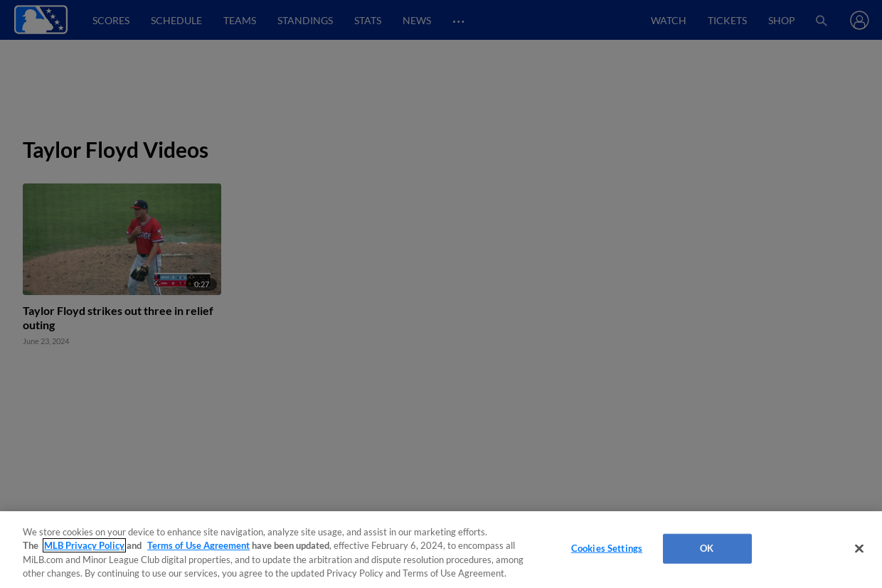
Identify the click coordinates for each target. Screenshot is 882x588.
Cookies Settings (607, 548)
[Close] (859, 548)
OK (707, 548)
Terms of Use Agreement (198, 545)
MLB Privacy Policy (84, 545)
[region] (441, 550)
